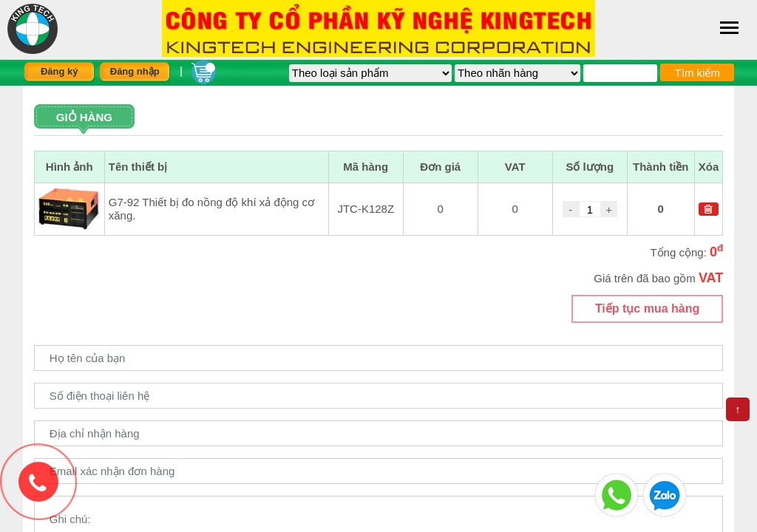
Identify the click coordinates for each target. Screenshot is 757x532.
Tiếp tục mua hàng (647, 308)
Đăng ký (60, 71)
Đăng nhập (135, 71)
